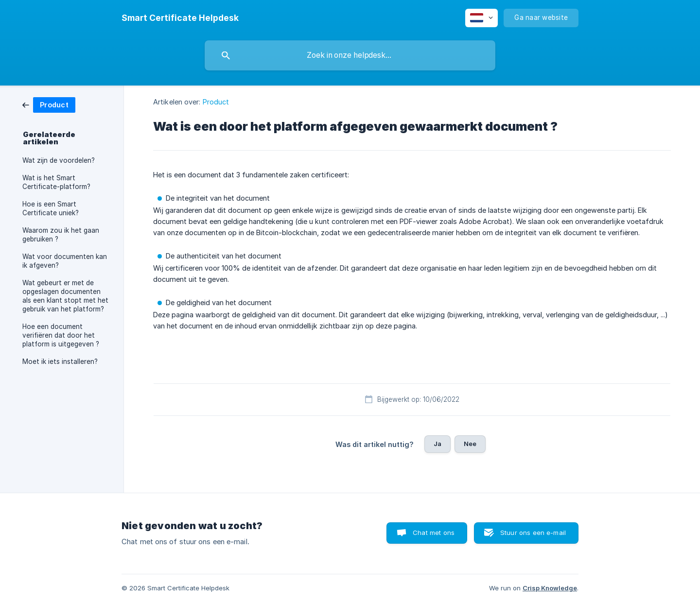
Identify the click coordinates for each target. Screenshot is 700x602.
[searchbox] (350, 55)
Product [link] (216, 102)
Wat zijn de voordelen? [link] (59, 160)
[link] (49, 104)
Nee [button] (470, 444)
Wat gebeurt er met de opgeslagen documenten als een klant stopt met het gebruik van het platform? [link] (65, 296)
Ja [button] (437, 444)
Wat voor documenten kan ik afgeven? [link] (65, 261)
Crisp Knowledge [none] (550, 588)
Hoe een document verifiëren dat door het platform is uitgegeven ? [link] (61, 335)
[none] (180, 18)
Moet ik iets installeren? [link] (60, 361)
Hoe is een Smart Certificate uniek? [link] (51, 208)
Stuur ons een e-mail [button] (533, 533)
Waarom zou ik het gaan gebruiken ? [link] (61, 235)
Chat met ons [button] (434, 533)
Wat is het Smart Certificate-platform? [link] (56, 182)
